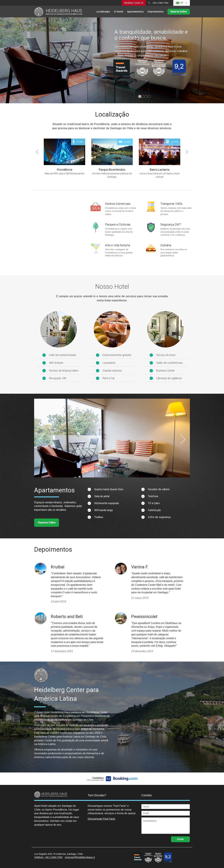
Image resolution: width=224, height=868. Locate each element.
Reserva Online (179, 12)
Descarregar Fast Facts (101, 819)
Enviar (180, 839)
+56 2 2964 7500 (160, 3)
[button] (54, 160)
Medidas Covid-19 (134, 3)
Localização (103, 12)
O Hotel (119, 12)
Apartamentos (135, 12)
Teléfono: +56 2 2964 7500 (48, 857)
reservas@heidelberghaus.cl (80, 857)
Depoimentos (156, 12)
